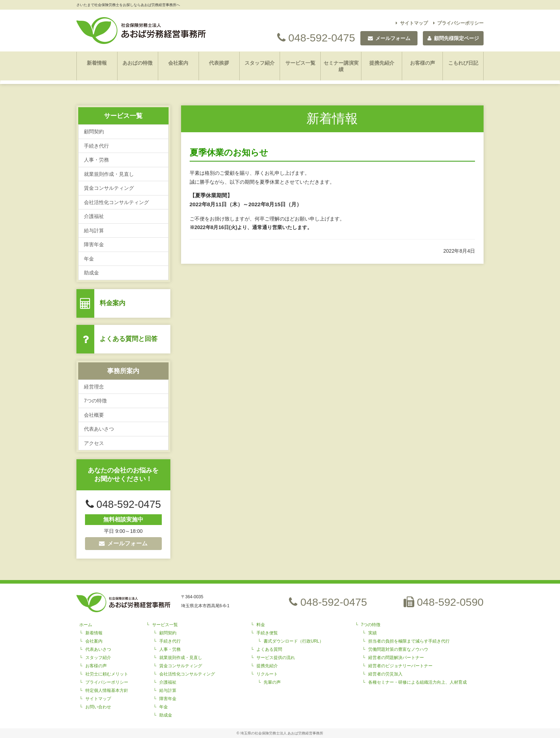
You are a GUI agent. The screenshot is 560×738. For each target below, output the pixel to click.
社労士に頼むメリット (107, 674)
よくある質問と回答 (129, 339)
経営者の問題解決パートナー (396, 658)
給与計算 (94, 231)
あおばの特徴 (137, 63)
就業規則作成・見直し (109, 174)
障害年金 (94, 244)
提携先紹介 (382, 63)
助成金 (91, 273)
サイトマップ (412, 23)
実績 (372, 633)
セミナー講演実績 (341, 66)
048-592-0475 (316, 38)
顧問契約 (94, 132)
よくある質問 (269, 649)
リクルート (267, 674)
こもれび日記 (463, 63)
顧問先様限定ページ (453, 38)
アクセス (94, 443)
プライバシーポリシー (459, 23)
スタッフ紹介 (260, 63)
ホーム (86, 625)
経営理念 (94, 387)
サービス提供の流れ (276, 658)
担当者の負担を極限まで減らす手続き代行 (409, 641)
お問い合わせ (98, 707)
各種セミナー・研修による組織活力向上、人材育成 (417, 682)
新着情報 (97, 63)
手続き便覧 (267, 633)
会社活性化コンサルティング (116, 202)
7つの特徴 (95, 401)
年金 (89, 259)
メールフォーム (123, 543)
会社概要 (94, 415)
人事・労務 (96, 160)
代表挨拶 (219, 63)
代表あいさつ (99, 429)
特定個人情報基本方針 (107, 690)
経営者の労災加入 (385, 674)
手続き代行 (96, 146)
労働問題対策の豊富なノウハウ (398, 649)
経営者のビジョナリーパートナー (400, 666)
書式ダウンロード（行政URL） (294, 641)
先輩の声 (272, 682)
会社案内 (178, 63)
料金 (261, 625)
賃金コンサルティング (109, 188)
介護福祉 (94, 216)
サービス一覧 (300, 63)
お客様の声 (422, 63)
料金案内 (112, 303)
